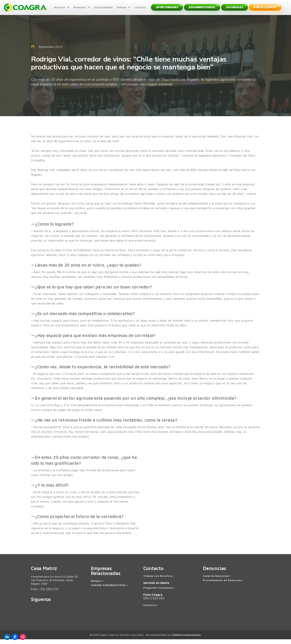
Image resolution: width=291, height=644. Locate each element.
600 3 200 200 (154, 603)
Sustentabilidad (102, 10)
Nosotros (59, 10)
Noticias (121, 10)
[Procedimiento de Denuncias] (223, 585)
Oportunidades (166, 10)
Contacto (139, 10)
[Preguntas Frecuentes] (159, 593)
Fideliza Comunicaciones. (187, 640)
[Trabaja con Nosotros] (159, 581)
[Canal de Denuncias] (217, 581)
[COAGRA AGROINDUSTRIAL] (110, 590)
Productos (79, 10)
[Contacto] (151, 610)
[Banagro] (98, 586)
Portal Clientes (264, 10)
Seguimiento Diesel (201, 10)
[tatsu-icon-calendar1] (33, 51)
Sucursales (234, 10)
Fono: (45, 594)
